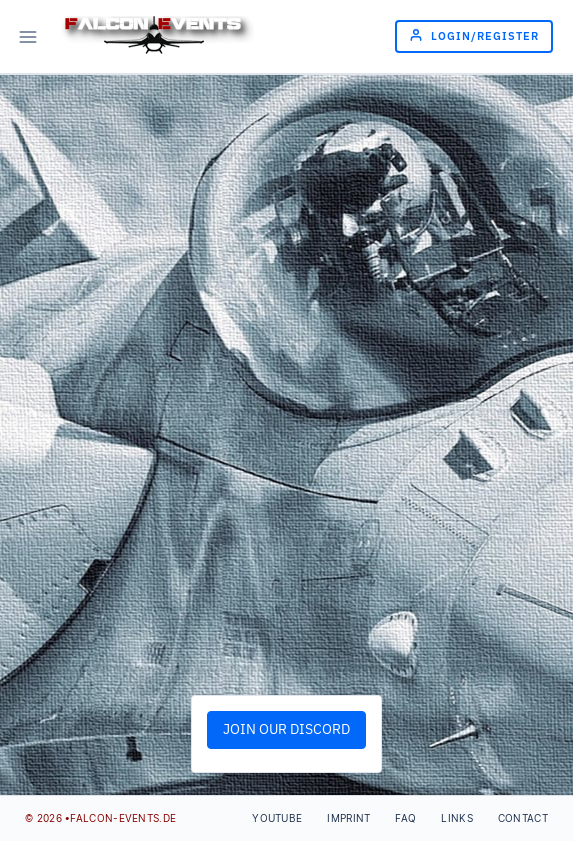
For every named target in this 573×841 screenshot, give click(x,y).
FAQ (405, 818)
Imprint (348, 818)
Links (457, 818)
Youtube (277, 818)
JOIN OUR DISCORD (286, 730)
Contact (523, 818)
